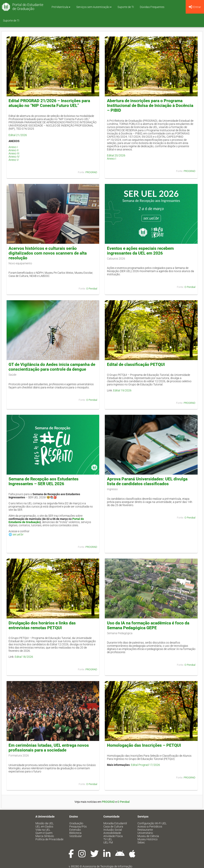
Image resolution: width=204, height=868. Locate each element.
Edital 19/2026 (122, 390)
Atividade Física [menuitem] (113, 836)
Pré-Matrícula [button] (61, 7)
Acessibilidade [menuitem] (112, 833)
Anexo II (14, 150)
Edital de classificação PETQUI (136, 364)
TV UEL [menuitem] (108, 839)
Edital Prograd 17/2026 (145, 765)
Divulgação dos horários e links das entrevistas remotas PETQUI (42, 625)
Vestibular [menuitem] (76, 836)
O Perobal (92, 289)
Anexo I (13, 147)
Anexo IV (14, 157)
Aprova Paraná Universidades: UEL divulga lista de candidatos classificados (147, 481)
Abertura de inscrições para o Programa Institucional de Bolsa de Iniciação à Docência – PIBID (150, 106)
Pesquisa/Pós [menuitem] (78, 827)
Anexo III (14, 153)
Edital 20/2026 (116, 155)
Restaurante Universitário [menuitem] (145, 831)
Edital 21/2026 (18, 135)
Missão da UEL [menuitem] (45, 823)
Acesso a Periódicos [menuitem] (150, 827)
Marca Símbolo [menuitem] (45, 836)
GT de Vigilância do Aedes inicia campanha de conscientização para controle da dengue (52, 367)
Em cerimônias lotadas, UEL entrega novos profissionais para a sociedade (49, 748)
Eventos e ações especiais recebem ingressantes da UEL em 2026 (140, 251)
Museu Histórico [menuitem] (148, 839)
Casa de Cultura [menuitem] (113, 827)
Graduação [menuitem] (76, 823)
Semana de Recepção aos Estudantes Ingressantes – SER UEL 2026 (44, 481)
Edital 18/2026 (24, 657)
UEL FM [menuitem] (108, 842)
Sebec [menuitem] (141, 842)
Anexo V (14, 160)
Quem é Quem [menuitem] (44, 833)
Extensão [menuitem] (75, 830)
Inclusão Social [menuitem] (113, 830)
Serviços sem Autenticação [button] (94, 7)
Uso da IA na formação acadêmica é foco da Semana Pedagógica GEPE (148, 625)
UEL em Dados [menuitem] (44, 827)
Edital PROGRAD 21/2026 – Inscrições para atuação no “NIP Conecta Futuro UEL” (49, 103)
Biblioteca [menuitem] (75, 833)
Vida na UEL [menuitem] (43, 830)
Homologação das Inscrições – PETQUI (144, 745)
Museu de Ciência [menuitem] (148, 836)
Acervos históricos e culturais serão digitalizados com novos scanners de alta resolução (48, 253)
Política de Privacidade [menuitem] (49, 839)
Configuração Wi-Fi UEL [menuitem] (152, 823)
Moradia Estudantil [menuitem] (115, 823)
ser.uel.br (18, 534)
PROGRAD (91, 172)
